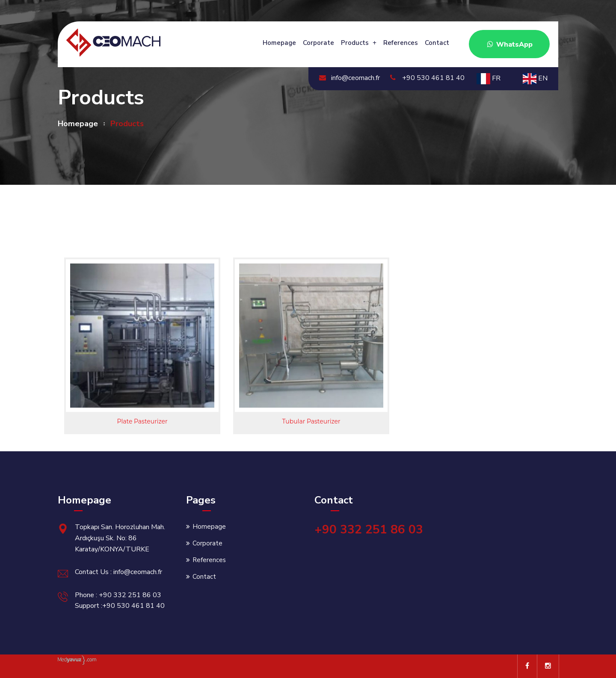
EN (535, 78)
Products (355, 43)
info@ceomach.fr (349, 78)
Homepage (279, 43)
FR (489, 78)
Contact (437, 43)
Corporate (318, 43)
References (401, 43)
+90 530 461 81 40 (427, 78)
